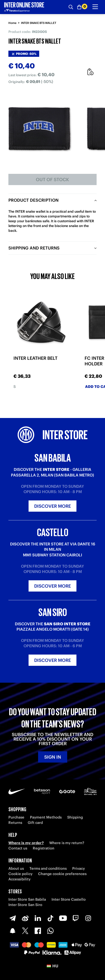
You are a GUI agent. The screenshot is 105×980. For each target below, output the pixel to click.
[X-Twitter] (25, 931)
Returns (15, 823)
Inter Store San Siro (25, 905)
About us (16, 868)
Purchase (16, 817)
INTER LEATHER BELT (35, 358)
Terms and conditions (48, 868)
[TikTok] (50, 918)
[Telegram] (13, 918)
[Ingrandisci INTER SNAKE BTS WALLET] (39, 129)
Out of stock (53, 179)
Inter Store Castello (69, 899)
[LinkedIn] (38, 918)
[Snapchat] (13, 931)
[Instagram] (88, 918)
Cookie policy (20, 874)
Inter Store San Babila (27, 899)
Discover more (53, 506)
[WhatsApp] (50, 931)
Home (12, 23)
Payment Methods (46, 817)
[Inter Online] (24, 7)
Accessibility (19, 879)
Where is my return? (67, 843)
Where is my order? (26, 843)
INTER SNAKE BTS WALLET (39, 23)
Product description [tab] (33, 200)
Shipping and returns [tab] (34, 248)
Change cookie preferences (62, 874)
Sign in (53, 757)
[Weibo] (25, 918)
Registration (44, 848)
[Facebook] (38, 931)
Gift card (35, 823)
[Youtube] (63, 918)
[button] (53, 966)
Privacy (79, 868)
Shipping (75, 817)
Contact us (18, 848)
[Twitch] (76, 918)
